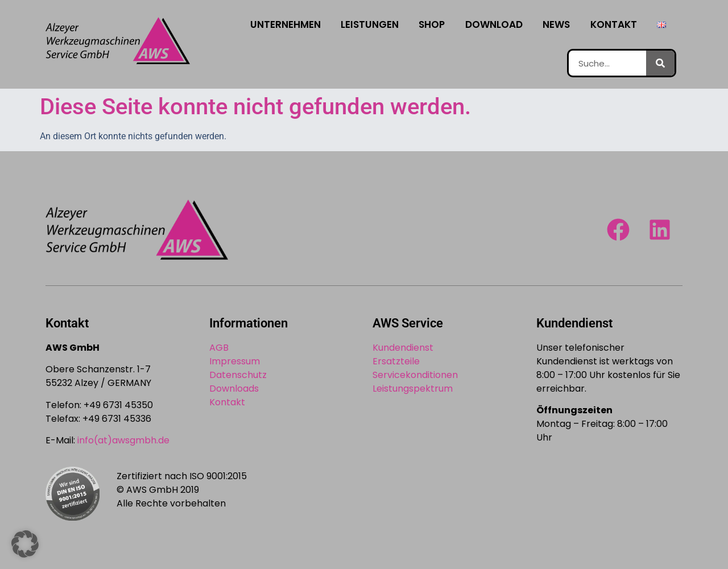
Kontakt (614, 24)
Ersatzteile (396, 361)
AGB (219, 348)
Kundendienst (403, 348)
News (556, 24)
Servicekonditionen (415, 375)
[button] (25, 544)
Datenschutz (238, 375)
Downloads (234, 389)
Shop (432, 24)
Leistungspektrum (413, 389)
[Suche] (660, 63)
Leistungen (370, 24)
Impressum (235, 361)
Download (494, 24)
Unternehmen (286, 24)
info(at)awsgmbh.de (123, 440)
